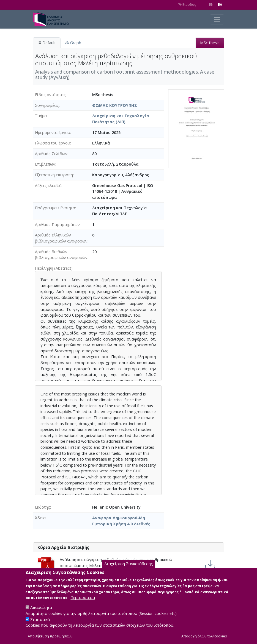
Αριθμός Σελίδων (51, 154)
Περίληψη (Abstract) (54, 268)
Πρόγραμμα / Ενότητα (55, 208)
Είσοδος (187, 5)
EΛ (220, 5)
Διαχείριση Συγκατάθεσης (129, 570)
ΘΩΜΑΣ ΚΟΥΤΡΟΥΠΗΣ (115, 105)
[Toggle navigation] (217, 19)
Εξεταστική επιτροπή (54, 175)
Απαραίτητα (41, 613)
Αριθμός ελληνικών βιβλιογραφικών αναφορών (61, 238)
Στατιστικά (40, 625)
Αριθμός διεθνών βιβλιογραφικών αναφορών (61, 255)
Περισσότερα (83, 603)
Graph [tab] (73, 43)
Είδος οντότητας (50, 95)
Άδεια (40, 518)
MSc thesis (210, 43)
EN (211, 5)
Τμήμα (41, 116)
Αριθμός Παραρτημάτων (57, 225)
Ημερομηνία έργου (53, 133)
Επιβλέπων (45, 164)
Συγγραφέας (47, 105)
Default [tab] (47, 43)
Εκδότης (43, 507)
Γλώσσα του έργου (53, 143)
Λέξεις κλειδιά (48, 186)
